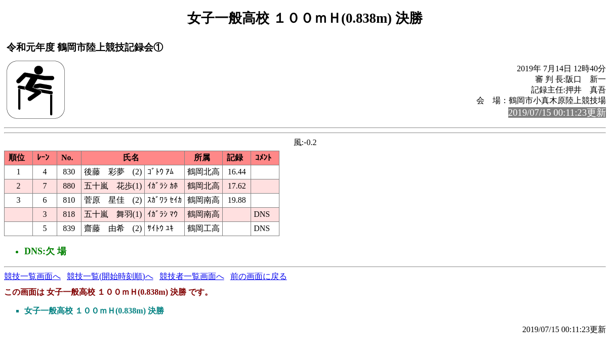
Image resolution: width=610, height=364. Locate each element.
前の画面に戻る (259, 276)
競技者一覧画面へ (192, 276)
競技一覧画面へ (32, 276)
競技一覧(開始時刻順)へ (110, 276)
